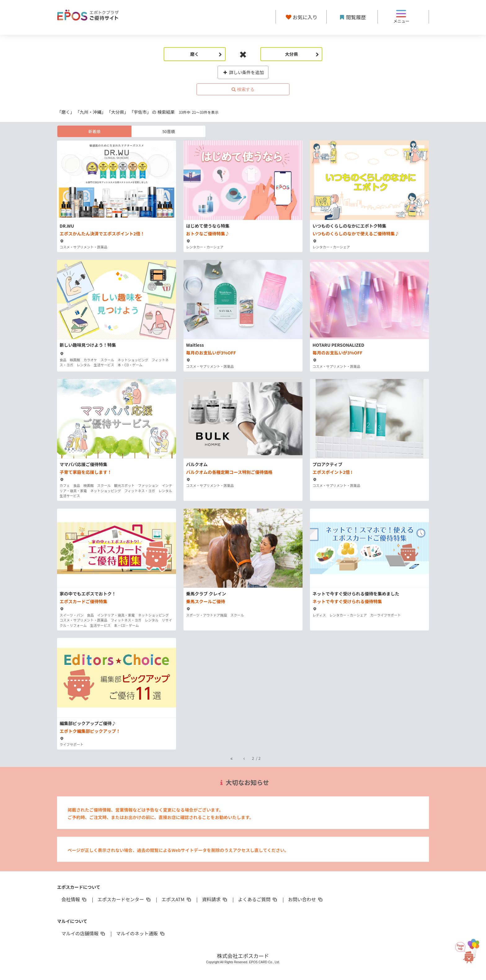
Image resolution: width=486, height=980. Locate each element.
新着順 (94, 131)
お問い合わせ (306, 899)
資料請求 (215, 899)
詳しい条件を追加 (243, 72)
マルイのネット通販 (141, 933)
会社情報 (74, 899)
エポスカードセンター (124, 899)
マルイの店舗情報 (84, 933)
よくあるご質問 (258, 899)
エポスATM (177, 899)
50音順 (169, 131)
